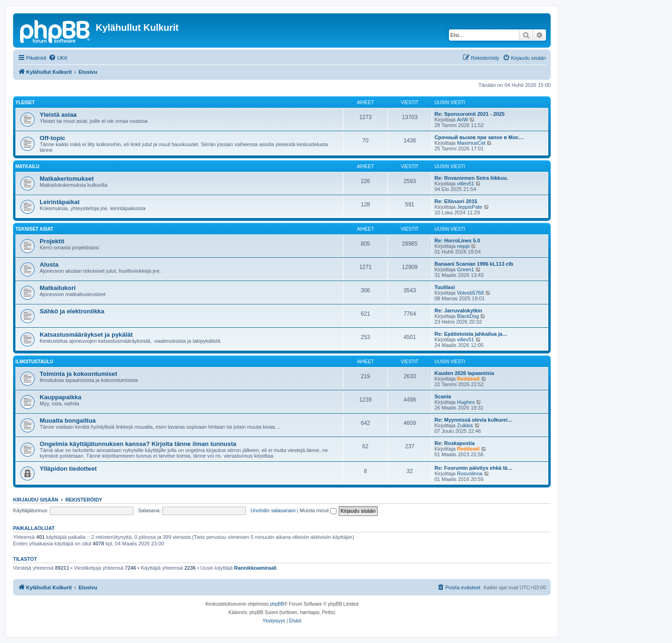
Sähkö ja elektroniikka (72, 311)
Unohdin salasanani (273, 510)
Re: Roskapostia (455, 443)
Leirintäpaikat (60, 202)
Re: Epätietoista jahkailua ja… (471, 334)
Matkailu (27, 166)
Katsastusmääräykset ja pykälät (86, 335)
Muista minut (318, 510)
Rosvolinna (469, 473)
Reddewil (468, 379)
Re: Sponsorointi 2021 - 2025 (469, 114)
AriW (462, 120)
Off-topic (52, 138)
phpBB (277, 604)
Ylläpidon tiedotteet (68, 469)
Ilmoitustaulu (34, 362)
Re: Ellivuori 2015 (456, 201)
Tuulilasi (445, 287)
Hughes (466, 402)
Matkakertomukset (67, 179)
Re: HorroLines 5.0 (457, 240)
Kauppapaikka (60, 397)
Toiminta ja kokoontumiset (78, 374)
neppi (463, 246)
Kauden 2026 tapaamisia (464, 373)
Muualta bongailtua (68, 420)
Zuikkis (465, 425)
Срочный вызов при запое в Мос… (479, 137)
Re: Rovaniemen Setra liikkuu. (471, 178)
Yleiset (25, 102)
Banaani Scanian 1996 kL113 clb (474, 264)
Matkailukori (58, 288)
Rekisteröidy (84, 500)
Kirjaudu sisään (36, 500)
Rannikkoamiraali (255, 568)
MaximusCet (471, 143)
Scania (443, 396)
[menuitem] (58, 58)
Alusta (49, 265)
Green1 (465, 269)
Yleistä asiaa (58, 115)
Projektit (52, 241)
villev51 (465, 184)
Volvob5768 (470, 293)
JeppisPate (469, 207)
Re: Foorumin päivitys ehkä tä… (473, 468)
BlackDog (468, 316)
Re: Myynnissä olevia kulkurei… (474, 420)
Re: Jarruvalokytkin (458, 311)
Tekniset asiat (34, 229)
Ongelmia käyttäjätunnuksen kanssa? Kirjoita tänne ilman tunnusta (138, 444)
